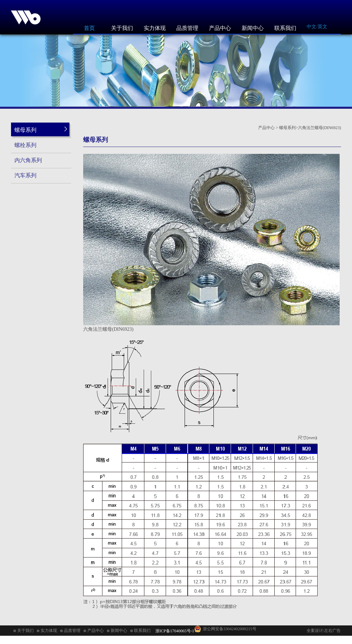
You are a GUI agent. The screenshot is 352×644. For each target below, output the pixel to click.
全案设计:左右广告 (324, 631)
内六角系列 (28, 160)
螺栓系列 (25, 145)
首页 (89, 28)
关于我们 (122, 28)
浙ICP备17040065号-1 (175, 631)
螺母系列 (25, 130)
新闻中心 (253, 28)
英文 (322, 27)
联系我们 (285, 28)
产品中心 (220, 28)
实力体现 (155, 28)
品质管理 (187, 28)
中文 (311, 27)
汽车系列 (25, 175)
